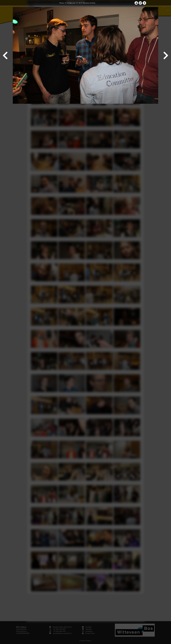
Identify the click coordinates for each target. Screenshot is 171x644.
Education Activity (89, 3)
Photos (62, 3)
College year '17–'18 (74, 3)
